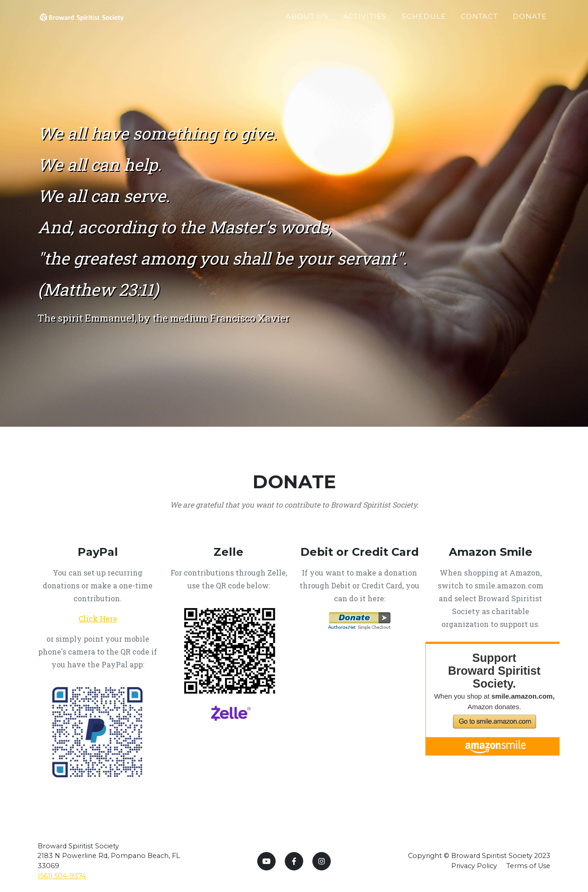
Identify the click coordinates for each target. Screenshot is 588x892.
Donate (530, 26)
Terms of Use (528, 866)
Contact (480, 26)
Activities (365, 26)
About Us (307, 26)
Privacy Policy (474, 866)
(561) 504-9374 (62, 876)
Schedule (424, 26)
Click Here (98, 618)
